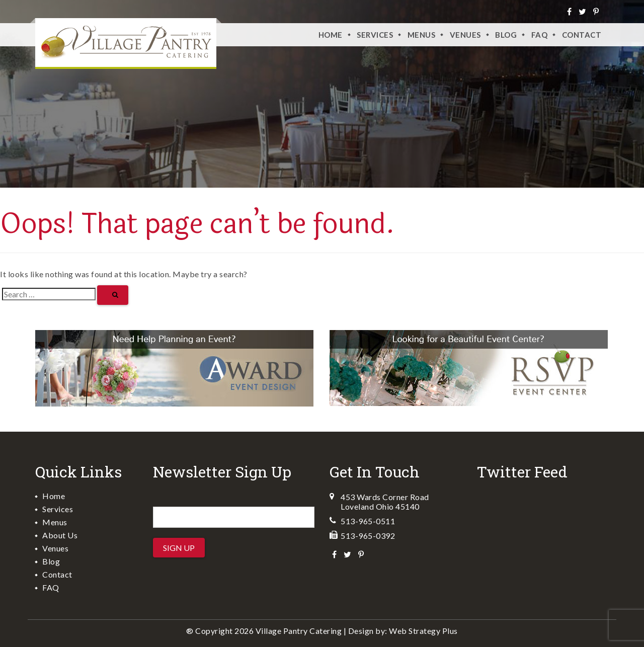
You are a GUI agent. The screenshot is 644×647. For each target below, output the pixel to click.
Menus (422, 35)
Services (375, 35)
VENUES (465, 35)
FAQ (540, 35)
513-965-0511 (368, 521)
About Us (60, 535)
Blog (506, 35)
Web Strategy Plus (423, 631)
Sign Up (179, 548)
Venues (55, 548)
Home (331, 35)
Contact (582, 35)
